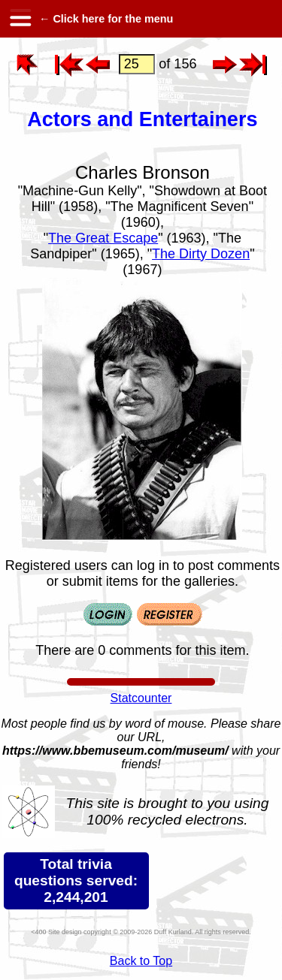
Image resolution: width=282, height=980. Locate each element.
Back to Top (141, 961)
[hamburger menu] (20, 19)
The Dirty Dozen (201, 254)
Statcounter (141, 698)
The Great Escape (103, 238)
